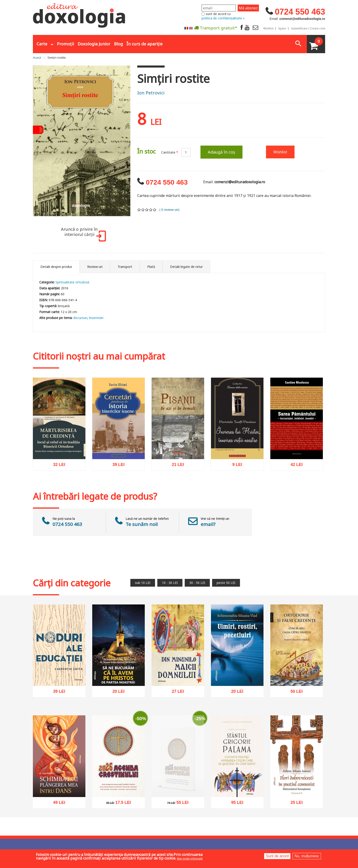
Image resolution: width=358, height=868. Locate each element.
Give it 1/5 (139, 210)
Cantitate (170, 152)
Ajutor (282, 29)
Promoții (65, 44)
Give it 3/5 (147, 210)
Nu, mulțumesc (307, 856)
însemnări (96, 318)
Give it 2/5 (143, 210)
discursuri (80, 318)
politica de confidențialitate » (223, 18)
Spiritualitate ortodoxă (72, 282)
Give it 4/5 (151, 210)
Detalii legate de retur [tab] (186, 267)
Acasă (37, 58)
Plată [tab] (151, 267)
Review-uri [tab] (95, 267)
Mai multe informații (190, 859)
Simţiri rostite (57, 58)
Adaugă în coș (221, 152)
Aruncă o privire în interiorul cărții (83, 234)
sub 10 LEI (143, 583)
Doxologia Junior (94, 44)
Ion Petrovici (151, 93)
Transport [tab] (125, 267)
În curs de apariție (145, 44)
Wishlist (268, 29)
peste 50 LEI (226, 583)
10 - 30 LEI (170, 583)
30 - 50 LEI (197, 583)
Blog (118, 44)
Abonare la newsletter (188, 39)
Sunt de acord (277, 856)
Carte (42, 44)
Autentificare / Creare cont (308, 29)
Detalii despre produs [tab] (56, 267)
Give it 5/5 (155, 210)
